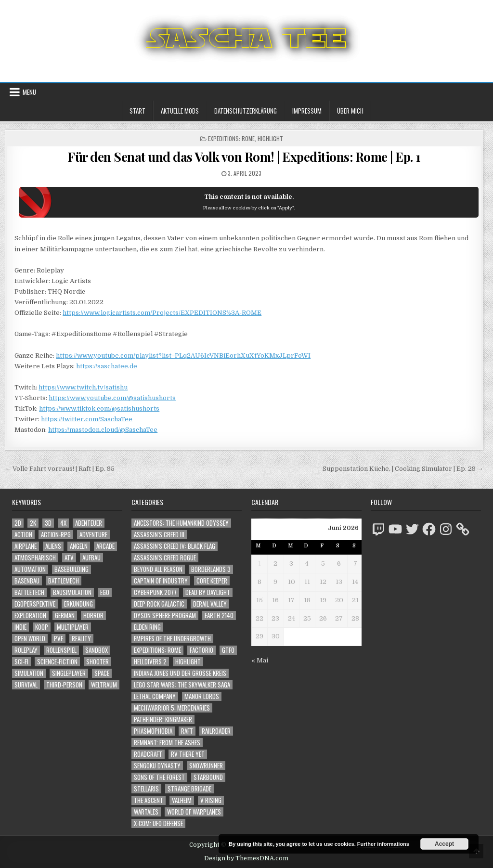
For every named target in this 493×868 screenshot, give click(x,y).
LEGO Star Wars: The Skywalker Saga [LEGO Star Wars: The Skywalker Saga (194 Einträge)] (182, 685)
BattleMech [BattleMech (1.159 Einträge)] (64, 581)
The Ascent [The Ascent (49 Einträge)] (149, 800)
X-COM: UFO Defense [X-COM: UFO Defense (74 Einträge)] (158, 823)
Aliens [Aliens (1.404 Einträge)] (53, 546)
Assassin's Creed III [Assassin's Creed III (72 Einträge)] (159, 535)
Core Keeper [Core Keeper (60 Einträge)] (212, 581)
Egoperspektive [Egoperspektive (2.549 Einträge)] (35, 604)
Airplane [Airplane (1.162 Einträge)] (26, 546)
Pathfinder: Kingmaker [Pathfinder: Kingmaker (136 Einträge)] (163, 719)
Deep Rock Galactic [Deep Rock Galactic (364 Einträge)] (159, 604)
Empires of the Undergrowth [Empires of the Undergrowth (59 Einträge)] (172, 639)
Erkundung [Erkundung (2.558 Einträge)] (78, 604)
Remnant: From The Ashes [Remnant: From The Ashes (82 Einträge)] (167, 743)
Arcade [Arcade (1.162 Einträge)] (105, 546)
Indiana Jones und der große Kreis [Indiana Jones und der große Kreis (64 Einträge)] (180, 673)
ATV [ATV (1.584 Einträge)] (69, 558)
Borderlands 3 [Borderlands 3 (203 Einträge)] (211, 569)
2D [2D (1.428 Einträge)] (18, 523)
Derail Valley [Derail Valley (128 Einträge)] (210, 604)
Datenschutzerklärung (246, 111)
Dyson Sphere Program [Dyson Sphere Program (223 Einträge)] (165, 615)
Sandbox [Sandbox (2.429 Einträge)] (97, 650)
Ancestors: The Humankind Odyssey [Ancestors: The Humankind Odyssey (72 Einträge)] (181, 523)
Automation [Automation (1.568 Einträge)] (30, 569)
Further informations (383, 844)
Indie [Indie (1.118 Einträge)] (20, 627)
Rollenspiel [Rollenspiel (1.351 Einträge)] (61, 650)
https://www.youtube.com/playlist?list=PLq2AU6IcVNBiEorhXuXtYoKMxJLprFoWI (183, 356)
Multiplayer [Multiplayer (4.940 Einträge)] (73, 627)
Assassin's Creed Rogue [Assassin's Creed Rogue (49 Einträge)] (165, 558)
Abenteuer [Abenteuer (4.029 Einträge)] (89, 523)
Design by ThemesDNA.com (246, 858)
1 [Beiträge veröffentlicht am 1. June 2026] (259, 564)
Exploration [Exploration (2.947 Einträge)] (30, 615)
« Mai (260, 660)
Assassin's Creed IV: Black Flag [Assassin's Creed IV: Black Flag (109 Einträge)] (175, 546)
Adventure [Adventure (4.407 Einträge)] (93, 535)
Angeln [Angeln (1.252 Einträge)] (79, 546)
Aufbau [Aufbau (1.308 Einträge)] (91, 558)
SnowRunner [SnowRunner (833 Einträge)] (206, 766)
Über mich (350, 111)
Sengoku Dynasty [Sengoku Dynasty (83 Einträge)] (157, 766)
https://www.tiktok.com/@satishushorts (99, 408)
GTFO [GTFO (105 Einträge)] (228, 650)
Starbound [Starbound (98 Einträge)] (208, 777)
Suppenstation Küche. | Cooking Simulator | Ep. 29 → (403, 469)
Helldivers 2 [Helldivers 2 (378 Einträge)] (150, 662)
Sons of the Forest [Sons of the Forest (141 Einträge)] (159, 777)
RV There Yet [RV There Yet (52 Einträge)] (188, 754)
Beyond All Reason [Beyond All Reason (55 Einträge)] (158, 569)
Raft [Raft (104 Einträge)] (187, 731)
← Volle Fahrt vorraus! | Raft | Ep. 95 (60, 469)
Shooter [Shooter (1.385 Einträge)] (97, 662)
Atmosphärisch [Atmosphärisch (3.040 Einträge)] (35, 558)
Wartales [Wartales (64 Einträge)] (146, 812)
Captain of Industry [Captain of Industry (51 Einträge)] (161, 581)
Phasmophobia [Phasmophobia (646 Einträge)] (153, 731)
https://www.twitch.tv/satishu (83, 387)
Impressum (307, 111)
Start (137, 111)
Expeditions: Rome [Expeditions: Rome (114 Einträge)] (157, 650)
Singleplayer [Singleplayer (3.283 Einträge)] (69, 673)
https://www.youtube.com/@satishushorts (112, 398)
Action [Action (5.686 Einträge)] (23, 535)
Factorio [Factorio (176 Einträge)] (201, 650)
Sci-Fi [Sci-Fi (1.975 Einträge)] (21, 662)
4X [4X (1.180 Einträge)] (63, 523)
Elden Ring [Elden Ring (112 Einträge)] (147, 627)
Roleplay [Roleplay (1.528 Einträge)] (26, 650)
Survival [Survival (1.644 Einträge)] (26, 685)
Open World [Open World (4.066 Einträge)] (30, 639)
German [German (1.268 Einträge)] (65, 615)
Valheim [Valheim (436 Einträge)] (182, 800)
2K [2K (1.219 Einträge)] (33, 523)
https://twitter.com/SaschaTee (87, 419)
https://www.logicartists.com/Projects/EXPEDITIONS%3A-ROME (162, 313)
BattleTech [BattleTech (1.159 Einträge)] (29, 592)
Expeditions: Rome (231, 138)
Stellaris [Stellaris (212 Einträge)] (146, 789)
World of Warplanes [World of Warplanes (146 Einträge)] (194, 812)
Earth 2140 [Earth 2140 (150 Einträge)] (219, 615)
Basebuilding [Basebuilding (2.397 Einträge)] (71, 569)
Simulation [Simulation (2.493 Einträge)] (29, 673)
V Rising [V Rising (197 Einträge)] (211, 800)
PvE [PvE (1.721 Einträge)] (58, 639)
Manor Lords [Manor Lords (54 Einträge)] (202, 696)
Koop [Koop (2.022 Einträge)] (42, 627)
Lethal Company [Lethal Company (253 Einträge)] (155, 696)
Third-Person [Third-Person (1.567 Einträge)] (64, 685)
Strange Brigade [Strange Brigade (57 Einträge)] (189, 789)
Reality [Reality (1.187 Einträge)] (81, 639)
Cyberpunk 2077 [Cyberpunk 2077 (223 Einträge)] (155, 592)
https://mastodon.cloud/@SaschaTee (103, 430)
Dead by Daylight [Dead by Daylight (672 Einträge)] (208, 592)
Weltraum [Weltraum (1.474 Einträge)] (104, 685)
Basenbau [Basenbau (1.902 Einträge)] (27, 581)
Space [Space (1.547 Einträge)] (102, 673)
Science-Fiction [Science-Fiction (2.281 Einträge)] (57, 662)
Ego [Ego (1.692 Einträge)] (105, 592)
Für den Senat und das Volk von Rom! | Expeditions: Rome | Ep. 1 (244, 157)
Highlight (270, 138)
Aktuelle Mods (180, 111)
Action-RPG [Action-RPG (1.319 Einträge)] (56, 535)
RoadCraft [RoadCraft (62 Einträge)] (148, 754)
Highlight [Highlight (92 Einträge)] (188, 662)
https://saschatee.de (107, 366)
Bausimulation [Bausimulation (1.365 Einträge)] (72, 592)
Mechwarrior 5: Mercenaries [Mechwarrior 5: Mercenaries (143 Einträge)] (172, 708)
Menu (29, 92)
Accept (444, 844)
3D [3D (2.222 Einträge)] (48, 523)
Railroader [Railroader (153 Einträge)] (216, 731)
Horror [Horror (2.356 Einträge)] (93, 615)
